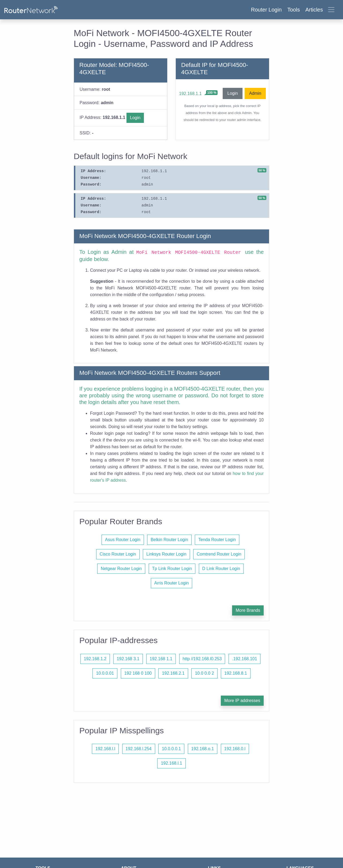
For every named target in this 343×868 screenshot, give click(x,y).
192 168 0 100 (138, 673)
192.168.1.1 (190, 94)
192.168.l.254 (139, 749)
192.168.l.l (105, 749)
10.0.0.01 (105, 673)
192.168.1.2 (95, 659)
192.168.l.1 (171, 763)
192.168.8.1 (236, 673)
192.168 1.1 (161, 659)
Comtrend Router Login (219, 554)
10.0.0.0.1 (171, 749)
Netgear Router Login (121, 569)
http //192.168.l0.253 (202, 659)
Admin (255, 93)
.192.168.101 (245, 659)
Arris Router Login (172, 583)
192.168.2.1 (173, 673)
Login (135, 118)
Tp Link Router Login (172, 569)
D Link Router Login (221, 569)
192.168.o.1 (203, 749)
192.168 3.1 (128, 659)
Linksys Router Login (166, 554)
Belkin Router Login (169, 540)
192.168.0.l (235, 749)
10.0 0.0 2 (204, 673)
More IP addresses (242, 701)
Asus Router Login (123, 540)
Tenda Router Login (217, 540)
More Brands (248, 610)
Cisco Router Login (118, 554)
